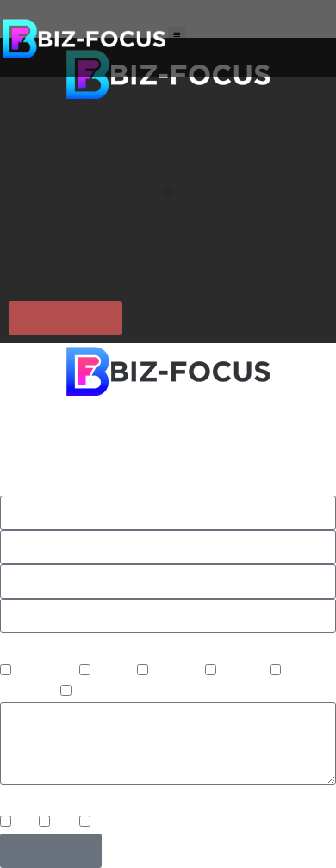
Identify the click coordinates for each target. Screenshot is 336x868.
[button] (177, 34)
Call (27, 823)
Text (66, 823)
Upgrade (179, 672)
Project (115, 672)
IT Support (47, 672)
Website (245, 672)
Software (103, 693)
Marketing (30, 693)
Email (111, 823)
